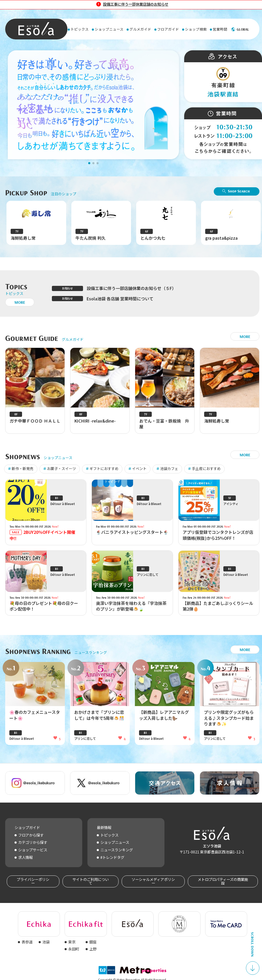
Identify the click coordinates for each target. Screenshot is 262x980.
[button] (89, 163)
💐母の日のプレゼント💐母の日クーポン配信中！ (44, 609)
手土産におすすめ (206, 468)
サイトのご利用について (91, 881)
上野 (93, 949)
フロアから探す (31, 835)
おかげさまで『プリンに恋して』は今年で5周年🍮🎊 (99, 718)
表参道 (27, 942)
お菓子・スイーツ (61, 468)
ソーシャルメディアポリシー (153, 881)
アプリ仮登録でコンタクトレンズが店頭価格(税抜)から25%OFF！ (218, 538)
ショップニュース (115, 842)
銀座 (93, 942)
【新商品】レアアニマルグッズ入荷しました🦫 (164, 718)
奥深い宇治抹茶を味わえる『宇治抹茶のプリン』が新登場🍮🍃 (131, 609)
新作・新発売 (23, 468)
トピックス (109, 835)
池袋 (46, 942)
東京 (72, 942)
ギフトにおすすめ (104, 468)
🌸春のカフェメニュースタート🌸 (35, 718)
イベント (139, 468)
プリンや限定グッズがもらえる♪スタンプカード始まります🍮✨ (229, 721)
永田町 (74, 949)
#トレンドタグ (112, 857)
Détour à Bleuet (22, 741)
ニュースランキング (117, 850)
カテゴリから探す (33, 842)
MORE (20, 302)
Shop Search (239, 191)
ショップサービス (33, 850)
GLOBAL (243, 29)
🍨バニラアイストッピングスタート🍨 (132, 535)
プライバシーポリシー (33, 881)
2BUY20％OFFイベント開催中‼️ (42, 538)
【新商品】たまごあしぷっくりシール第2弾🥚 (218, 609)
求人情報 (25, 857)
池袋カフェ (169, 468)
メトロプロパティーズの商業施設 (223, 881)
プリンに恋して (85, 741)
